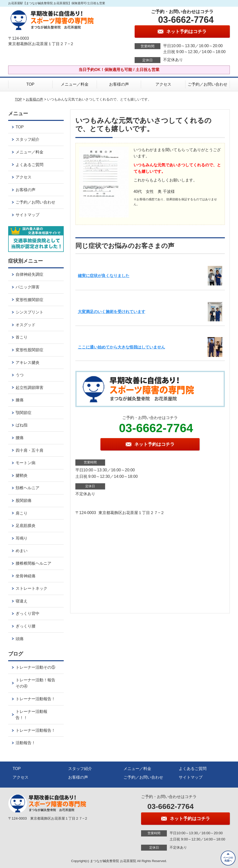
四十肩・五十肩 (30, 450)
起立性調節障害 (30, 388)
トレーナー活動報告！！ (31, 715)
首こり (22, 337)
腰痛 (20, 438)
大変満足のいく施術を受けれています (112, 312)
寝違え (22, 601)
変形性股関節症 (30, 350)
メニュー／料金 (75, 84)
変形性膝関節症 (30, 300)
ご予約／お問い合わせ (208, 84)
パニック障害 (28, 287)
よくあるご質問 (30, 165)
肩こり (22, 513)
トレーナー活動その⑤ (35, 667)
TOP (30, 84)
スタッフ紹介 (28, 139)
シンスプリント (30, 312)
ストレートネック (31, 588)
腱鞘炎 (22, 475)
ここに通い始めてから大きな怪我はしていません (121, 347)
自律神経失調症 (30, 274)
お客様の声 (119, 84)
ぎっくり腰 (26, 626)
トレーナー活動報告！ (35, 699)
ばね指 (22, 425)
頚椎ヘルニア (28, 488)
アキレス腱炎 (28, 363)
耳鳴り (22, 538)
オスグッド (26, 325)
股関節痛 (24, 501)
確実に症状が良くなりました (104, 276)
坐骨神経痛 (26, 576)
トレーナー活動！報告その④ (35, 683)
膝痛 (20, 400)
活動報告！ (26, 743)
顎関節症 (24, 413)
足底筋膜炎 (26, 526)
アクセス (163, 84)
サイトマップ (28, 215)
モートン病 (26, 463)
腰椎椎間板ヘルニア (33, 563)
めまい (22, 551)
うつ (20, 375)
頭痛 (20, 639)
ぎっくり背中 (28, 613)
